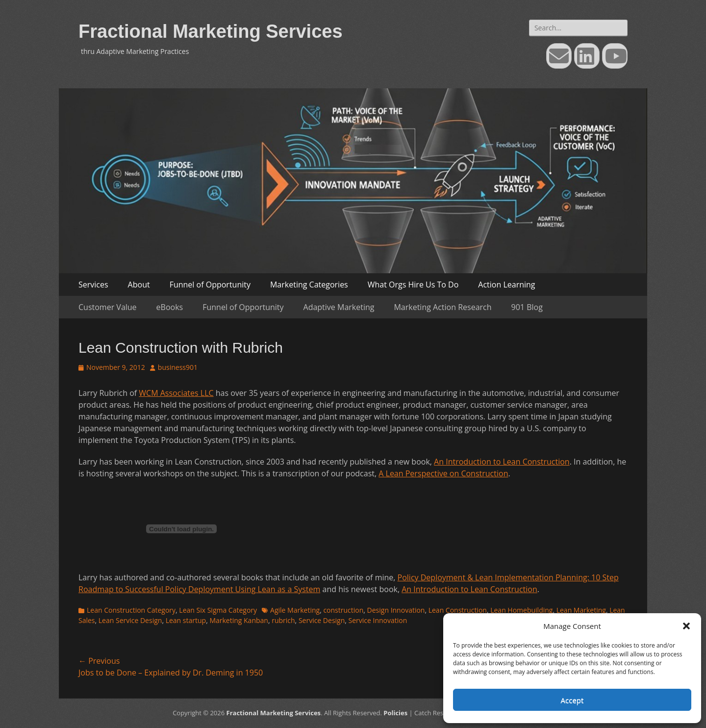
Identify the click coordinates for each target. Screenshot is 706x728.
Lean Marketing (581, 610)
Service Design (322, 620)
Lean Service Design (130, 620)
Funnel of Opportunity (210, 285)
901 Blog (527, 307)
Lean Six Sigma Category (218, 610)
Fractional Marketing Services (211, 31)
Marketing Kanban (239, 620)
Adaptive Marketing (339, 307)
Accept (572, 700)
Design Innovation (396, 610)
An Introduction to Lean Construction (502, 462)
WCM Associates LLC (176, 393)
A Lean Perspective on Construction (443, 473)
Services (93, 285)
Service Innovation (378, 620)
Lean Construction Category (131, 610)
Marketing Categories (309, 285)
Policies (395, 713)
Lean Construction (458, 610)
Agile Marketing (295, 610)
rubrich (283, 620)
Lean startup (186, 620)
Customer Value (108, 307)
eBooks (170, 307)
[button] (686, 626)
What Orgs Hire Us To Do (413, 285)
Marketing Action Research (442, 307)
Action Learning (506, 285)
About (139, 285)
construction (343, 610)
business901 (178, 367)
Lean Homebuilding (521, 610)
